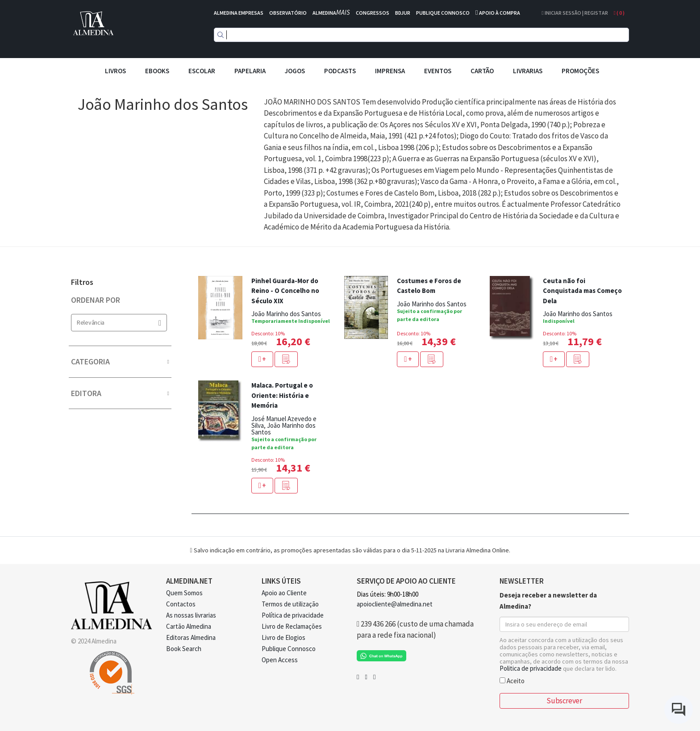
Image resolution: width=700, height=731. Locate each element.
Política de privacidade (293, 615)
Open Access (280, 660)
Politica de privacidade (531, 668)
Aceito (512, 680)
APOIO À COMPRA (500, 13)
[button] (286, 359)
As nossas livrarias (191, 615)
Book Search (184, 649)
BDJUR (403, 13)
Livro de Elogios (283, 637)
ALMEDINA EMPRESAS (239, 13)
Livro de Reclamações (292, 626)
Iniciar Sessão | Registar (575, 13)
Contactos (181, 604)
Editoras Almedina (191, 637)
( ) (619, 13)
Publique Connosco (289, 649)
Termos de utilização (290, 604)
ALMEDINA (331, 13)
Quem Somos (184, 593)
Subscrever (564, 701)
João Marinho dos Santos (286, 314)
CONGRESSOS (373, 13)
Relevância (119, 323)
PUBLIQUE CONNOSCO (443, 13)
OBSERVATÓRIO (288, 13)
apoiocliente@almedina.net (395, 604)
